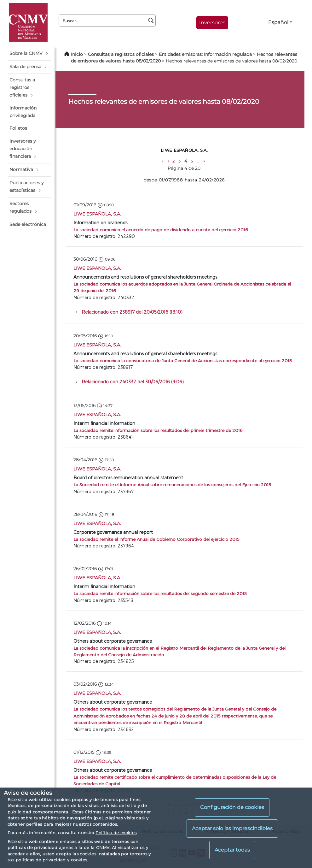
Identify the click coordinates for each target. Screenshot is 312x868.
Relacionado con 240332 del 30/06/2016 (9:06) (133, 382)
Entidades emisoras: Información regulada (205, 54)
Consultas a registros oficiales (121, 54)
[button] (29, 54)
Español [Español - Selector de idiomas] (278, 22)
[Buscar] (151, 21)
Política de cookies (116, 833)
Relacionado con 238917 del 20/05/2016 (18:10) (132, 312)
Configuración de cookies (232, 807)
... (198, 161)
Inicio (77, 54)
